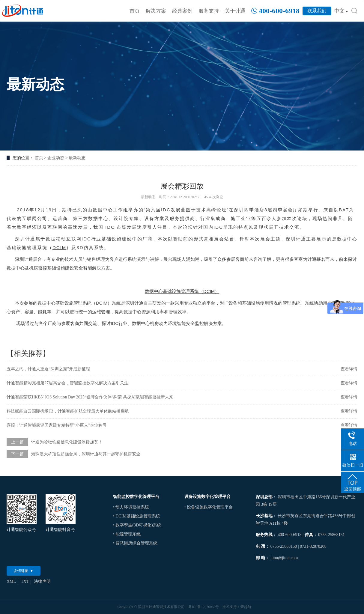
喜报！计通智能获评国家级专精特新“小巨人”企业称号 (57, 425)
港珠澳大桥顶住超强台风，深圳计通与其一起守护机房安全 (86, 454)
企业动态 (56, 158)
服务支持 (209, 11)
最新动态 (77, 158)
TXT (25, 581)
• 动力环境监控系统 (131, 507)
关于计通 (235, 11)
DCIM (59, 247)
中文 (341, 11)
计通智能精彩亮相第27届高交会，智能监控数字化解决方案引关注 (67, 383)
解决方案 (156, 11)
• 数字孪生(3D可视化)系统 (137, 525)
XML (11, 581)
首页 (135, 11)
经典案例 (182, 11)
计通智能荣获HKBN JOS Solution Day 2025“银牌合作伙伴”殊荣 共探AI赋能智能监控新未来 (90, 397)
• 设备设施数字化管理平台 (209, 507)
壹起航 (246, 607)
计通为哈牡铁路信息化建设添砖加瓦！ (67, 442)
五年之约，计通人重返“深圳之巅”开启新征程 (48, 369)
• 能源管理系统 (127, 534)
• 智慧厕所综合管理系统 (135, 543)
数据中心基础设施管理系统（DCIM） (182, 291)
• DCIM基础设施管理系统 (137, 516)
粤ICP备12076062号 (204, 607)
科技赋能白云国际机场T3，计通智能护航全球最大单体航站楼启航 (68, 411)
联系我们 (317, 11)
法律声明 (42, 581)
